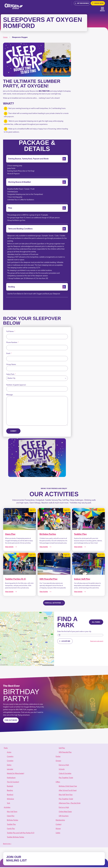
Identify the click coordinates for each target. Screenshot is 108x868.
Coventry (10, 757)
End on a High (64, 766)
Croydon (10, 762)
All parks (96, 623)
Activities (7, 808)
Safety (58, 834)
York (8, 804)
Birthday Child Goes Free (68, 787)
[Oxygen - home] (14, 6)
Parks (6, 749)
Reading (10, 791)
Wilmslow (10, 800)
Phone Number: (13, 343)
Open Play (11, 817)
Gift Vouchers (64, 817)
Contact (59, 825)
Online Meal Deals (65, 812)
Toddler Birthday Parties (15, 838)
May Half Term (12, 812)
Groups (58, 762)
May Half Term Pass (66, 795)
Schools (62, 770)
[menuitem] (28, 776)
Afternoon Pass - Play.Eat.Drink (70, 804)
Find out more (11, 721)
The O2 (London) (13, 783)
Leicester (10, 770)
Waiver (58, 829)
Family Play (11, 829)
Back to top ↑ (7, 844)
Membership (60, 821)
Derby (9, 766)
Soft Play (62, 749)
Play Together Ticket (66, 778)
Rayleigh (10, 787)
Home (5, 37)
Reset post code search (97, 642)
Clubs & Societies (65, 774)
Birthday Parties (13, 821)
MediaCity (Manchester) (16, 774)
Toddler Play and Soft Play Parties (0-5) (21, 834)
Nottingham (11, 778)
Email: (9, 354)
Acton (9, 753)
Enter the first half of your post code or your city (74, 632)
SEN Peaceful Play (65, 753)
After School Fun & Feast (68, 791)
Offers (58, 783)
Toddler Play (11, 825)
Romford (10, 795)
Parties (58, 757)
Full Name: (11, 332)
